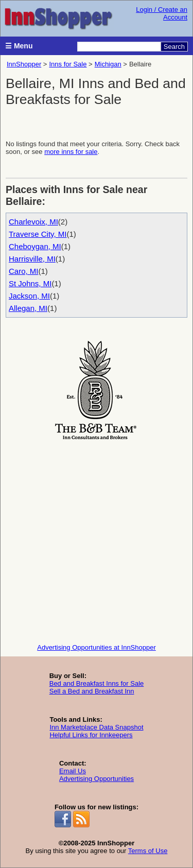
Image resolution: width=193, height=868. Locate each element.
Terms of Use (148, 851)
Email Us (73, 771)
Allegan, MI (28, 308)
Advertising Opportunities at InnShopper (97, 647)
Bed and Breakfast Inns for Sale (97, 683)
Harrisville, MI (32, 259)
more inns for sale (71, 152)
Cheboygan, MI (35, 246)
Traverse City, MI (38, 234)
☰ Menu (19, 46)
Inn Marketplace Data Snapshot (96, 727)
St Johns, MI (30, 283)
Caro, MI (24, 271)
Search (174, 47)
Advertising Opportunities (97, 779)
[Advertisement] (97, 539)
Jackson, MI (29, 296)
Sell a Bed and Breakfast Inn (92, 691)
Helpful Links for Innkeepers (91, 735)
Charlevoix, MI (33, 222)
